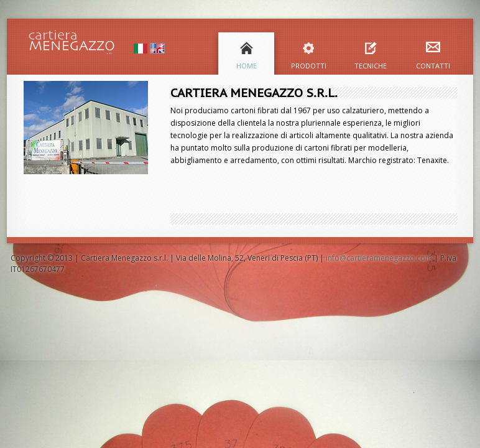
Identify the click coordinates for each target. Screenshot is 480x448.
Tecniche (371, 65)
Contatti (433, 65)
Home (247, 65)
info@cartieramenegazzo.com (379, 258)
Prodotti (309, 65)
